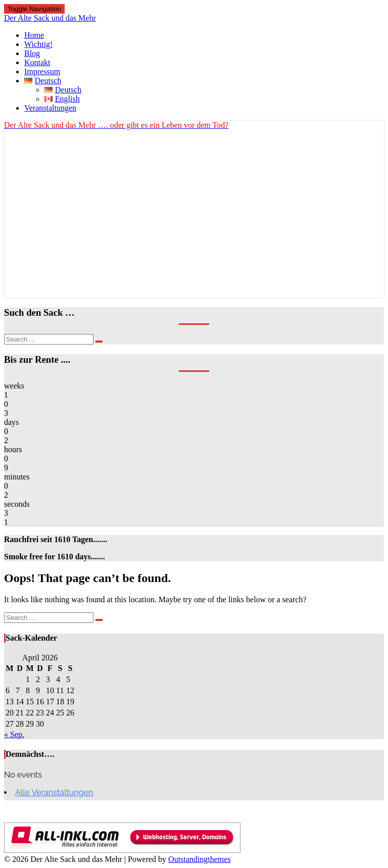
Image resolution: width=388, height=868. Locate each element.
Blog (32, 53)
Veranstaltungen (50, 108)
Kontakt (37, 62)
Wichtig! (38, 44)
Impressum (42, 71)
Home (34, 35)
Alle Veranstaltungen (54, 792)
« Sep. (14, 734)
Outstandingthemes (200, 859)
